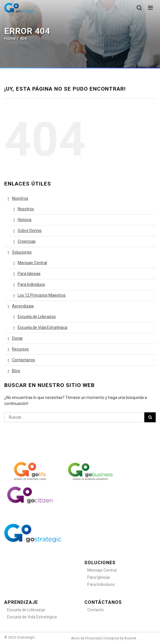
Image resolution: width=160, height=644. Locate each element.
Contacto (96, 610)
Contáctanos (24, 360)
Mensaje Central (32, 263)
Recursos (20, 349)
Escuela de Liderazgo (37, 317)
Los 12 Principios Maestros (42, 295)
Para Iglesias (29, 274)
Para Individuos (31, 284)
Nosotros (20, 198)
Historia (25, 220)
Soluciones (22, 252)
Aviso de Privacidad (86, 638)
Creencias (27, 241)
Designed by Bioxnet (120, 638)
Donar (17, 338)
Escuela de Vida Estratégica (42, 327)
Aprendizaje (23, 306)
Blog (16, 371)
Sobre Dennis (30, 231)
